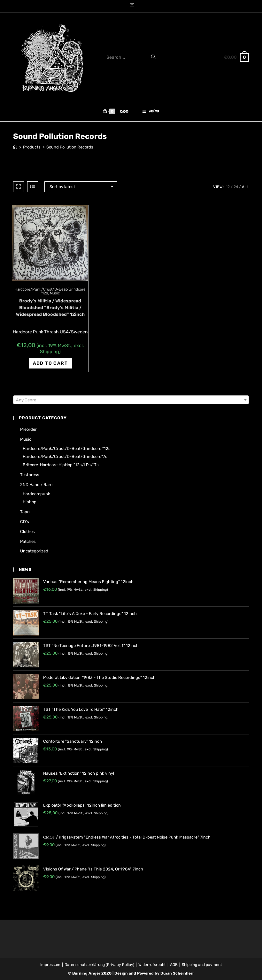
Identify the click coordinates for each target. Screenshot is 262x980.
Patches (28, 541)
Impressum (50, 965)
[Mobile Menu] (151, 112)
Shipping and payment (202, 965)
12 (228, 187)
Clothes (27, 532)
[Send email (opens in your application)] (131, 5)
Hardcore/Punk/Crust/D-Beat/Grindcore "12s (67, 448)
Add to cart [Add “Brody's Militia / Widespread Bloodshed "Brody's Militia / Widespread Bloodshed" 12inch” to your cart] (50, 363)
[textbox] (131, 400)
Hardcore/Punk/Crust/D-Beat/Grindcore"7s (65, 456)
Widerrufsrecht (152, 965)
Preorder (28, 429)
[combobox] (131, 400)
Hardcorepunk (36, 494)
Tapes (26, 512)
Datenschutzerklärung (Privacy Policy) (99, 965)
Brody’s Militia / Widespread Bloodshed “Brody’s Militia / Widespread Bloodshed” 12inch (50, 308)
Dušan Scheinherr (177, 973)
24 (236, 187)
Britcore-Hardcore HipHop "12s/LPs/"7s (61, 465)
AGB (174, 965)
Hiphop (30, 502)
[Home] (15, 147)
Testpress (30, 475)
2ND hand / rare (36, 485)
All (245, 187)
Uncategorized (34, 551)
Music (55, 293)
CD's (25, 522)
